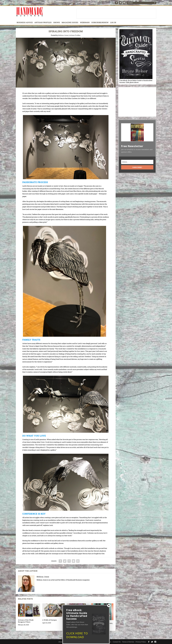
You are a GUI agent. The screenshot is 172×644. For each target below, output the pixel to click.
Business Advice (25, 23)
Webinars (85, 23)
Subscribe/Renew (100, 23)
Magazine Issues (70, 23)
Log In (113, 23)
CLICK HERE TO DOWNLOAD (77, 636)
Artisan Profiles (43, 23)
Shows (57, 23)
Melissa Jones (63, 35)
